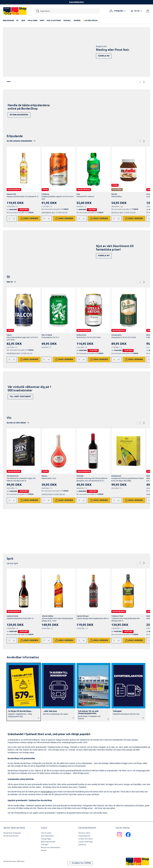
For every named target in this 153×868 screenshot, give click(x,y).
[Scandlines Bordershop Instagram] (120, 838)
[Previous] (137, 82)
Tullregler (45, 845)
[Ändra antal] (12, 219)
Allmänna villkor (84, 833)
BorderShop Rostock (11, 836)
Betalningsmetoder (48, 842)
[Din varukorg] (148, 11)
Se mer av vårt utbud (16, 423)
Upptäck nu (137, 536)
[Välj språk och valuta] (137, 11)
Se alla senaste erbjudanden (19, 141)
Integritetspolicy (84, 836)
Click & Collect (46, 833)
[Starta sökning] (67, 11)
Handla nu (104, 56)
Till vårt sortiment (20, 397)
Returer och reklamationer (51, 847)
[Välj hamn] (118, 11)
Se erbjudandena (19, 115)
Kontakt (44, 850)
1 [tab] (9, 82)
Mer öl (10, 282)
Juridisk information (86, 839)
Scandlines (82, 845)
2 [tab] (13, 82)
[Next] (144, 82)
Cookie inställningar (86, 842)
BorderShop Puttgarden (12, 833)
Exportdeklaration (76, 2)
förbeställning (47, 792)
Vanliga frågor (46, 839)
